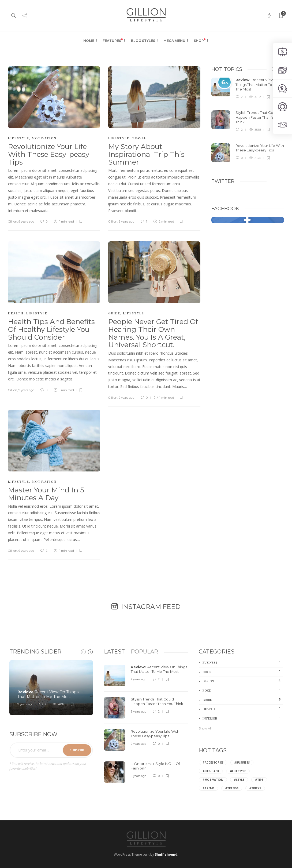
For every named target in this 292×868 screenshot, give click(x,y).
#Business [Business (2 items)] (242, 762)
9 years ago (26, 221)
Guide (114, 313)
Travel (139, 138)
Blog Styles (143, 41)
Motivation (44, 138)
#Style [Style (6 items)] (239, 780)
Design (243, 681)
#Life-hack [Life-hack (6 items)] (211, 771)
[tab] (114, 652)
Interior (243, 718)
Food (243, 690)
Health (16, 313)
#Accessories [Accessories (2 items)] (213, 762)
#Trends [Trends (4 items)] (232, 788)
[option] (248, 120)
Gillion (13, 221)
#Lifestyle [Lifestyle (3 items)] (238, 771)
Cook (243, 672)
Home (89, 41)
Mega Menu (174, 41)
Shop (200, 41)
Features (113, 41)
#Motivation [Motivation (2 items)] (213, 780)
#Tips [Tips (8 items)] (259, 780)
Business (243, 662)
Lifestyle (19, 138)
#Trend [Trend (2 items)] (208, 788)
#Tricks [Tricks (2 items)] (255, 788)
